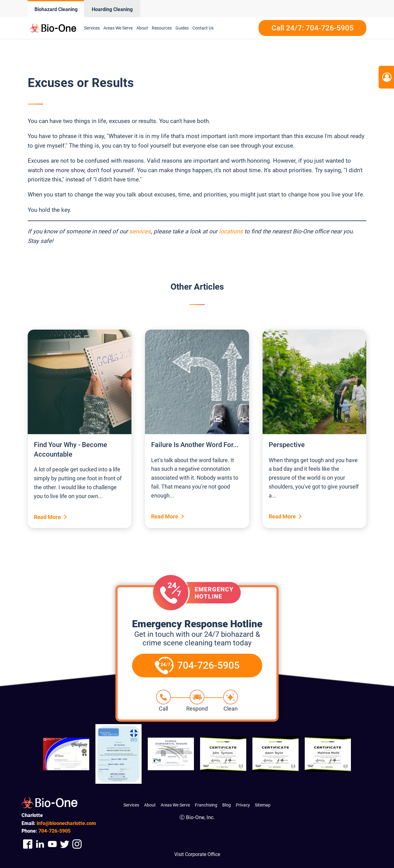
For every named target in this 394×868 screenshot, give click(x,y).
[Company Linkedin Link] (40, 844)
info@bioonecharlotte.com (66, 823)
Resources (162, 28)
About (142, 28)
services (140, 231)
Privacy (243, 805)
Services (92, 28)
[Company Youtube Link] (52, 844)
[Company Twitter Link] (65, 844)
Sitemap (263, 805)
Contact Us (203, 28)
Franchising (206, 805)
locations (231, 231)
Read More (47, 517)
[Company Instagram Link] (77, 844)
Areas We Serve (118, 28)
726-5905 (54, 831)
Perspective (287, 445)
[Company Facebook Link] (28, 844)
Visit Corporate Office (197, 854)
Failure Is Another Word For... (195, 445)
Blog (227, 805)
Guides (182, 28)
